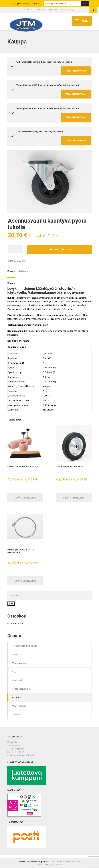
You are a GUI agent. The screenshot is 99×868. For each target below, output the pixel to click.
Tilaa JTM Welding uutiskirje (26, 3)
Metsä (15, 655)
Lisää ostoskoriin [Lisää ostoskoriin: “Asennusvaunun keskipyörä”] (74, 498)
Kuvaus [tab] (11, 271)
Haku (11, 603)
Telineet (16, 715)
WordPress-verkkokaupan (32, 862)
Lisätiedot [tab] (23, 271)
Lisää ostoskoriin (59, 249)
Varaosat (22, 261)
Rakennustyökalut (21, 689)
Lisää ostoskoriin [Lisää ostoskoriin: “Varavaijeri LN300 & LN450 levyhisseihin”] (25, 581)
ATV (14, 672)
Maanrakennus (20, 663)
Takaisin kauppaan (76, 71)
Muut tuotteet (19, 706)
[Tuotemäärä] (15, 249)
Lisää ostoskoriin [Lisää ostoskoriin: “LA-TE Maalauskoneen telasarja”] (25, 498)
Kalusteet (17, 680)
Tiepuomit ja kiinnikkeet (25, 646)
